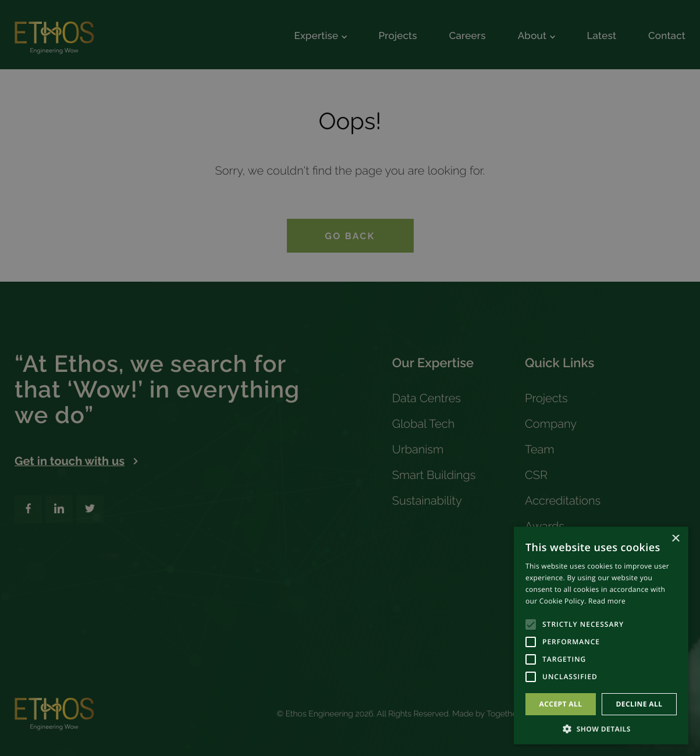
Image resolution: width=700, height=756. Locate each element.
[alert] (350, 378)
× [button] (675, 539)
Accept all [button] (561, 704)
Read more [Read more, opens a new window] (607, 601)
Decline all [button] (639, 704)
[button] (601, 728)
